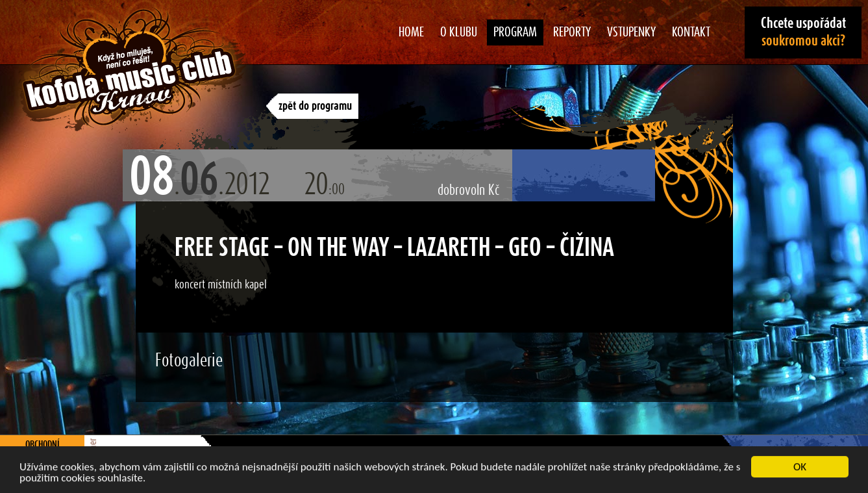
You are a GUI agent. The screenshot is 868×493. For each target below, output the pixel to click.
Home (411, 32)
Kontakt (691, 32)
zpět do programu (315, 106)
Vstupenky (631, 32)
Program (515, 32)
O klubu (459, 32)
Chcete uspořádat (803, 32)
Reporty (572, 32)
